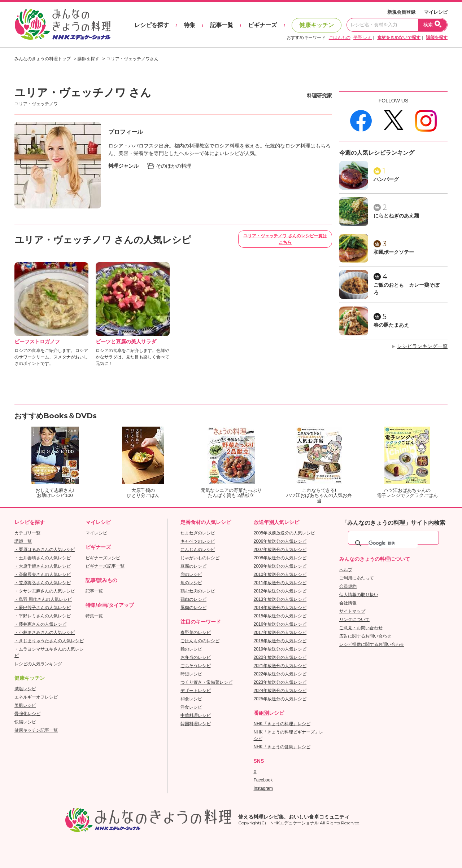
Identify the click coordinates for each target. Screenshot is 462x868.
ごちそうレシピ (196, 666)
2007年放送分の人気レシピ (280, 550)
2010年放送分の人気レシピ (280, 574)
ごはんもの (340, 38)
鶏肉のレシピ (193, 599)
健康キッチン (317, 25)
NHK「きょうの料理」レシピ (282, 724)
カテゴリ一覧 (27, 533)
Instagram (263, 788)
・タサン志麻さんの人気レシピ (45, 591)
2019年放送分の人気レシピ (280, 649)
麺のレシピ (191, 649)
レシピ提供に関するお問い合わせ (372, 644)
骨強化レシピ (27, 714)
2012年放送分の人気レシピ (280, 591)
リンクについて (354, 620)
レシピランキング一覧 (422, 346)
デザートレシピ (196, 691)
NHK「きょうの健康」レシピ (282, 747)
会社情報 (348, 603)
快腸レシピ (25, 722)
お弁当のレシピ (196, 657)
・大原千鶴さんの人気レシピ (43, 566)
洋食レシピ (191, 707)
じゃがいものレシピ (200, 558)
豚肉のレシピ (193, 608)
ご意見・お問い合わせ (361, 628)
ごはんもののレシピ (200, 641)
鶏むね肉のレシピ (198, 591)
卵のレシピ (191, 574)
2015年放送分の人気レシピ (280, 616)
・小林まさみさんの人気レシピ (45, 633)
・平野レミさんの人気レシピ (43, 616)
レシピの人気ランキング (38, 664)
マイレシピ (436, 12)
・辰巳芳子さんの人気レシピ (43, 608)
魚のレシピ (191, 583)
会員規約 (348, 586)
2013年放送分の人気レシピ (280, 599)
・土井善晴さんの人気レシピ (43, 558)
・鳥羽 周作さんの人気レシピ (43, 599)
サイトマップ (352, 611)
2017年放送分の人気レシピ (280, 633)
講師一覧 (23, 541)
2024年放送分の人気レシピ (280, 691)
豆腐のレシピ (193, 566)
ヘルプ (346, 570)
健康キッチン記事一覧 (36, 730)
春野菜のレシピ (196, 633)
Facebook (263, 780)
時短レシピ (191, 674)
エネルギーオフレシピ (36, 697)
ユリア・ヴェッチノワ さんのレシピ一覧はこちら (285, 239)
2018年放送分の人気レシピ (280, 641)
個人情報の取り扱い (359, 595)
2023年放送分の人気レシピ (280, 682)
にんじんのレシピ (198, 550)
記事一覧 (222, 25)
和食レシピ (191, 699)
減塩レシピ (25, 689)
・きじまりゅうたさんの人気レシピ (49, 641)
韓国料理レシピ (196, 724)
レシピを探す (152, 25)
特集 (189, 25)
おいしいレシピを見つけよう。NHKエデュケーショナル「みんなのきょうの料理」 (63, 25)
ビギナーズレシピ (103, 558)
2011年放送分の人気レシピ (280, 583)
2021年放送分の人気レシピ (280, 666)
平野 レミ (363, 38)
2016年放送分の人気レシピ (280, 624)
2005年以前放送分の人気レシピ (285, 533)
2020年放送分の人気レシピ (280, 657)
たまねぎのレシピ (198, 533)
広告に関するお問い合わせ (365, 636)
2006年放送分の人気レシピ (280, 541)
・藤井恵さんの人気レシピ (40, 624)
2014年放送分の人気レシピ (280, 608)
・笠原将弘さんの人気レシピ (43, 583)
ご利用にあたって (357, 578)
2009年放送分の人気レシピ (280, 566)
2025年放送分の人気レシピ (280, 699)
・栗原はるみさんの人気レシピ (45, 550)
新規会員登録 (401, 12)
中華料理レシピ (196, 715)
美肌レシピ (25, 705)
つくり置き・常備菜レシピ (206, 682)
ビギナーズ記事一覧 (105, 566)
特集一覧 (94, 616)
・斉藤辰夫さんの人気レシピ (43, 574)
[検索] (393, 543)
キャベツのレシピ (198, 541)
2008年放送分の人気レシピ (280, 558)
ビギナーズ (262, 25)
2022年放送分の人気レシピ (280, 674)
